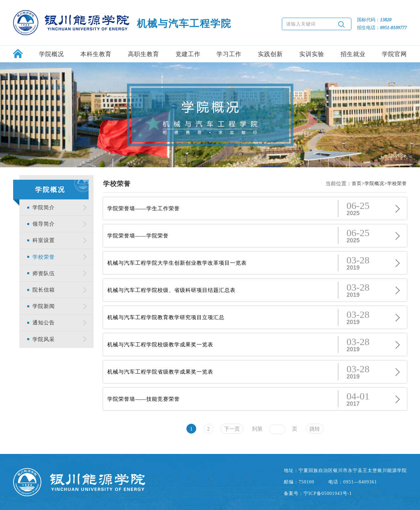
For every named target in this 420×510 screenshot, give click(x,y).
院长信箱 (44, 290)
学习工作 (229, 54)
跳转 (315, 429)
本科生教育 (96, 54)
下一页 (232, 429)
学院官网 (394, 54)
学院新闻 (44, 306)
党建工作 (188, 54)
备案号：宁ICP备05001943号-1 (318, 493)
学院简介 (44, 207)
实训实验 (312, 54)
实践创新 (270, 54)
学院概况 (52, 54)
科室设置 (44, 240)
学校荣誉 (44, 257)
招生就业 (353, 54)
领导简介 (44, 224)
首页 (357, 184)
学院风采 (44, 339)
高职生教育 (144, 54)
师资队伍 (44, 273)
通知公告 (44, 323)
